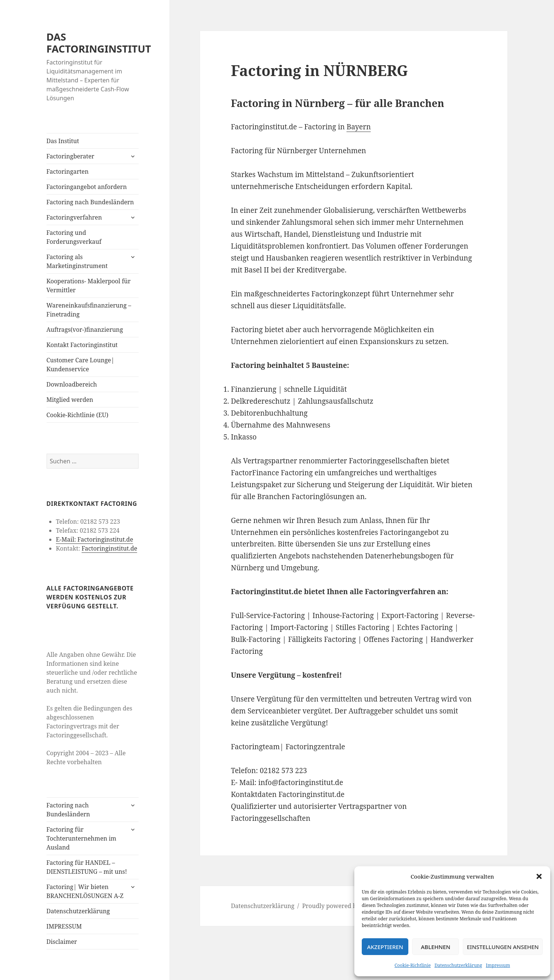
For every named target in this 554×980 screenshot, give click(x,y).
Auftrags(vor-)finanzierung (85, 330)
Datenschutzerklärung (458, 965)
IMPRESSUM (64, 926)
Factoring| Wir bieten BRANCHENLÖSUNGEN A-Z (85, 891)
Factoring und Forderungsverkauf (74, 237)
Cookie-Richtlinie (413, 965)
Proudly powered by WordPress (347, 906)
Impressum (498, 965)
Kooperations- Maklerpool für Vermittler (89, 286)
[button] (539, 876)
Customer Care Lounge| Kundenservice (80, 365)
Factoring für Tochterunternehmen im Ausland (82, 838)
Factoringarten (68, 171)
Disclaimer (62, 942)
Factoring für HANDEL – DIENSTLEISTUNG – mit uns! (87, 867)
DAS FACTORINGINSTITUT (99, 43)
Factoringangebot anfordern (87, 187)
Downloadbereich (72, 384)
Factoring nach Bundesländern (90, 202)
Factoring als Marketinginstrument (77, 261)
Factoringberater (70, 156)
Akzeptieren (385, 947)
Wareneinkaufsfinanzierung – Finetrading (89, 310)
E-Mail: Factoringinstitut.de (94, 539)
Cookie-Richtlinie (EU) (77, 415)
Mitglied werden (70, 400)
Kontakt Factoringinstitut (82, 345)
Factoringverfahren (74, 217)
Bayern (359, 127)
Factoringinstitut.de (109, 548)
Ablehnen (436, 947)
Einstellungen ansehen (503, 947)
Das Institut (63, 141)
